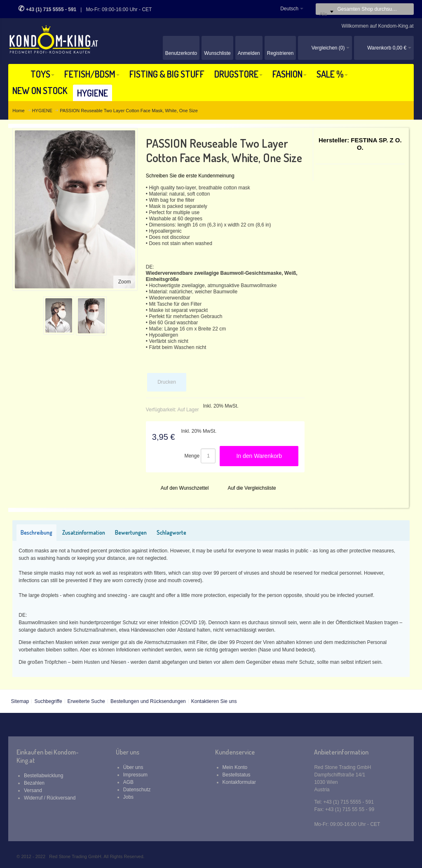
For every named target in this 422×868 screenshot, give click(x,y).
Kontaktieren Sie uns (214, 701)
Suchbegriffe (48, 701)
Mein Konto (235, 767)
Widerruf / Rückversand (50, 798)
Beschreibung (36, 532)
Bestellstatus (237, 775)
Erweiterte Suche (86, 701)
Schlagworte (171, 532)
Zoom (125, 282)
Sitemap (20, 701)
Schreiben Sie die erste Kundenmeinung (190, 176)
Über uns (133, 767)
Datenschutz (137, 790)
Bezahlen (34, 783)
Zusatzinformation (84, 532)
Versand (33, 790)
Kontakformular (239, 782)
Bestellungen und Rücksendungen (148, 701)
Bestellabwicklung (43, 776)
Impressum (135, 775)
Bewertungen (131, 532)
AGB (128, 782)
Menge (192, 456)
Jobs (128, 797)
